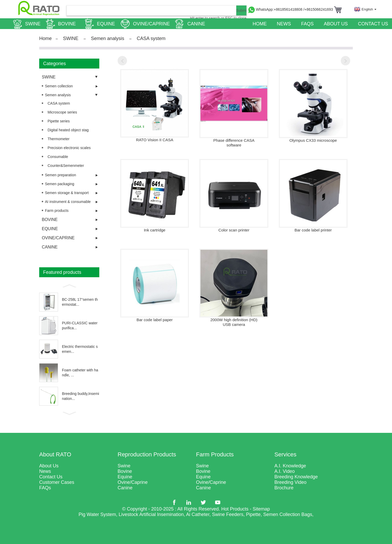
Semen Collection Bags (288, 514)
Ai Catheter (198, 514)
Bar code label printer (313, 230)
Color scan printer (234, 230)
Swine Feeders (228, 514)
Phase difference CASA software (234, 143)
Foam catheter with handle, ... (80, 373)
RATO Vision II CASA (155, 140)
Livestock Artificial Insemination (151, 514)
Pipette (253, 514)
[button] (69, 285)
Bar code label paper (154, 320)
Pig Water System (97, 514)
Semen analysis (108, 38)
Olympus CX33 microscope (313, 140)
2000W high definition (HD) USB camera (234, 322)
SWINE (71, 38)
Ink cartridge (155, 230)
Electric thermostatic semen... (80, 349)
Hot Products (235, 509)
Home (45, 38)
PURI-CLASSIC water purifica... (80, 326)
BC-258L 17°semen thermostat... (80, 302)
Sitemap (261, 509)
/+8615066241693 (319, 9)
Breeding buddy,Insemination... (80, 396)
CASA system (151, 38)
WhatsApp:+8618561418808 (280, 9)
